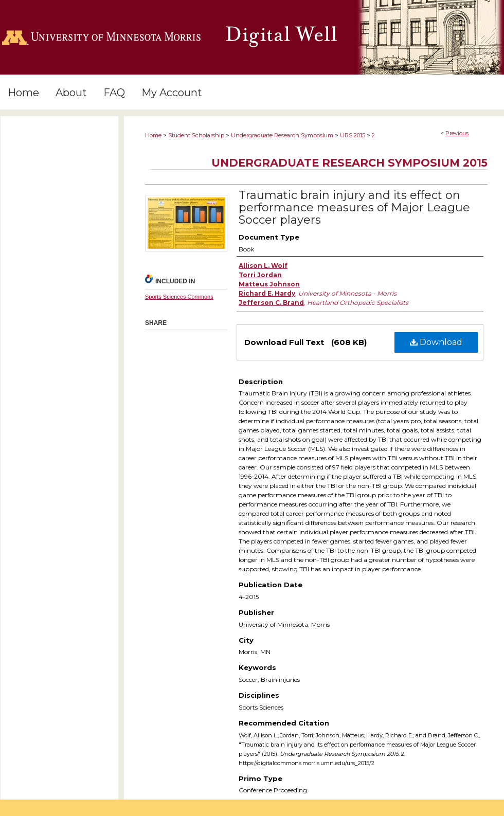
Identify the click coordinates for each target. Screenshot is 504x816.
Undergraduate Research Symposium (282, 135)
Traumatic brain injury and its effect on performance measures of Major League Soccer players (354, 207)
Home (153, 135)
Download (436, 342)
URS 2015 (353, 135)
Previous (457, 133)
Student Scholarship (196, 135)
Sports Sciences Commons (179, 297)
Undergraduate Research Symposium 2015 (349, 163)
